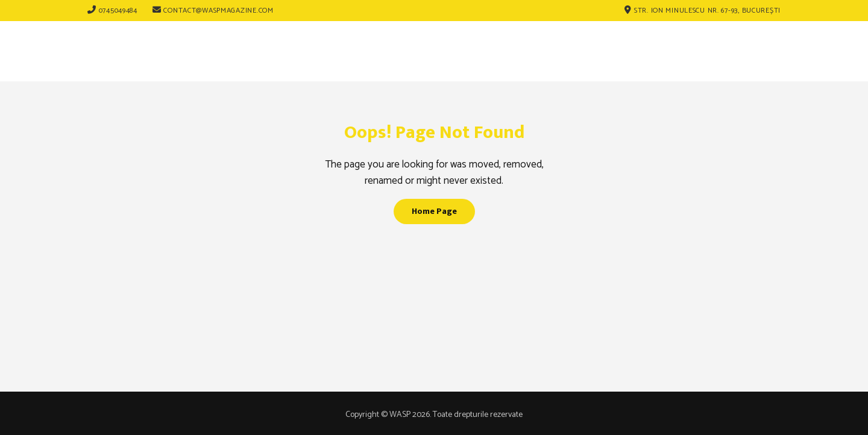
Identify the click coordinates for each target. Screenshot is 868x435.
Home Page (434, 211)
